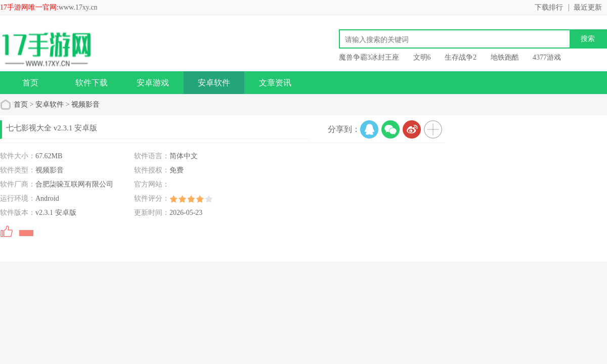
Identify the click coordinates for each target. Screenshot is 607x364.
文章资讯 (275, 83)
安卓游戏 (153, 83)
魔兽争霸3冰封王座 (369, 57)
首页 (30, 83)
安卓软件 (214, 83)
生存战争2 (461, 57)
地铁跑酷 (505, 57)
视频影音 (85, 104)
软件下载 (92, 83)
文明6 (422, 57)
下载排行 (549, 7)
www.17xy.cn (78, 7)
